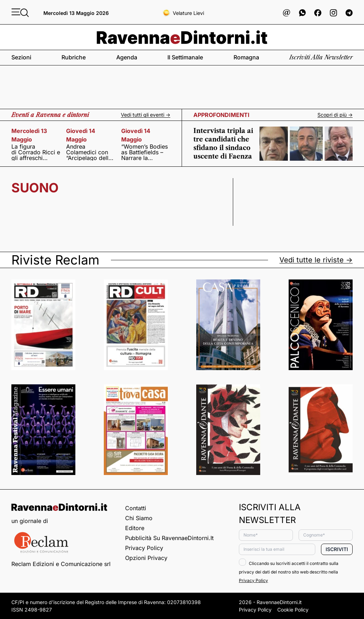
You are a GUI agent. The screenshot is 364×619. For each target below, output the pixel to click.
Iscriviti (337, 549)
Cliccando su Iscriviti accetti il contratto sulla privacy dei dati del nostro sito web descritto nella (289, 572)
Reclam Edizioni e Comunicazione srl (61, 564)
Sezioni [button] (21, 57)
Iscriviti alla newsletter (321, 57)
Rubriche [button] (74, 57)
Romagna (246, 57)
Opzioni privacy (146, 558)
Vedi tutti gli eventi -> (146, 115)
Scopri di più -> (335, 115)
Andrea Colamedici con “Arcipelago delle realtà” (89, 152)
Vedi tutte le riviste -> (316, 260)
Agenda (127, 57)
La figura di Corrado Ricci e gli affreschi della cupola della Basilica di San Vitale (36, 152)
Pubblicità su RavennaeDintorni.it (169, 538)
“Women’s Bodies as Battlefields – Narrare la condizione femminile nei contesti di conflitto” (144, 152)
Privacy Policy (144, 548)
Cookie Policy (293, 610)
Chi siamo (139, 518)
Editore (135, 528)
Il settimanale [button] (185, 57)
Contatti (136, 508)
